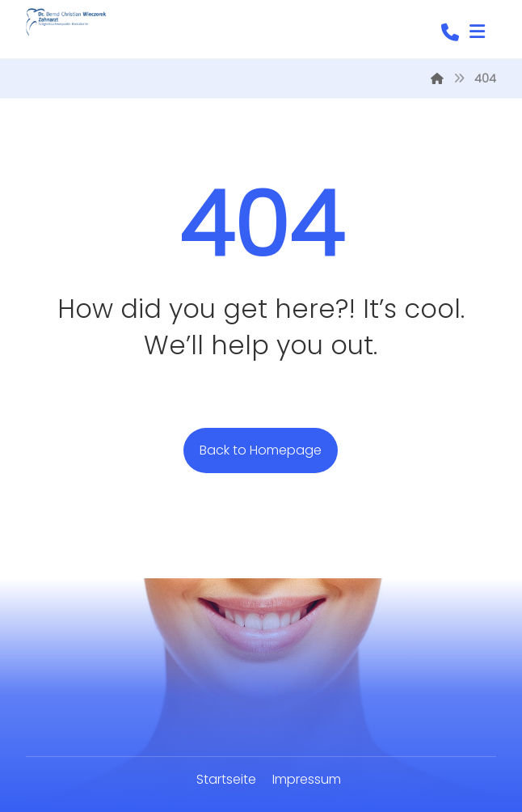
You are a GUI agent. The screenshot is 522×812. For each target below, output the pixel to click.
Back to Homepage (261, 450)
